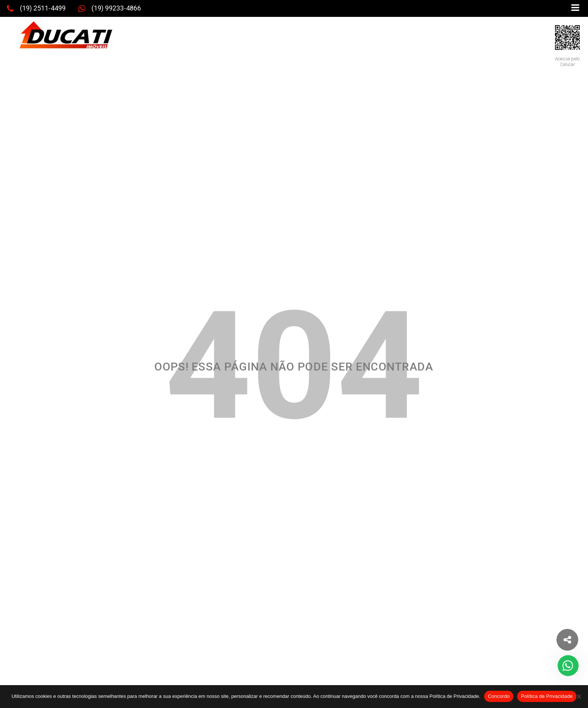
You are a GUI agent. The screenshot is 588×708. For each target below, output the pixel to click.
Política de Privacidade (547, 696)
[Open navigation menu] (575, 8)
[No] (579, 696)
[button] (36, 9)
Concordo (499, 696)
